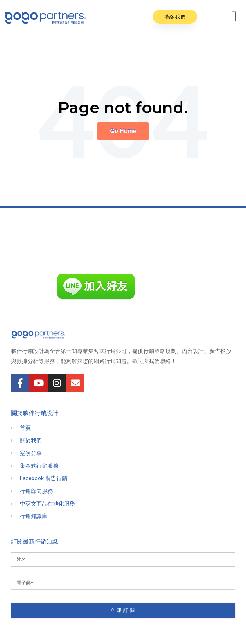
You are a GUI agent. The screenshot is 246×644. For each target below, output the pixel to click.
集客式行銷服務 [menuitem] (39, 466)
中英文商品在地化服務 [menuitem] (47, 504)
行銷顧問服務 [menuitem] (36, 491)
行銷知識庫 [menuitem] (34, 516)
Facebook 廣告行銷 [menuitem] (44, 478)
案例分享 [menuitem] (31, 453)
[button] (175, 17)
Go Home (123, 131)
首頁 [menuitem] (25, 428)
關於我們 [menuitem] (31, 440)
